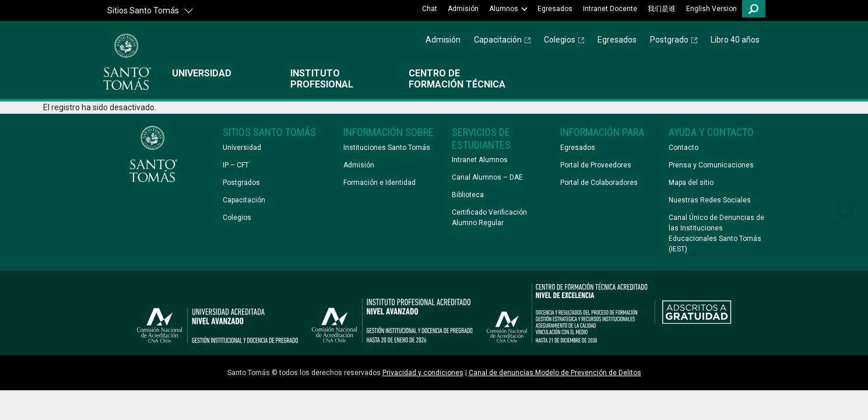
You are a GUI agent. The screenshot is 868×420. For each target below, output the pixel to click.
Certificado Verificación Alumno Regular (489, 218)
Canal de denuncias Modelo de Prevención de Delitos (555, 373)
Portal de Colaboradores (599, 183)
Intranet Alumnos (480, 160)
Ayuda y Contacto (711, 132)
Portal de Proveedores (596, 165)
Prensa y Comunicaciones (711, 165)
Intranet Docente (610, 9)
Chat (430, 9)
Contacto (683, 148)
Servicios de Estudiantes (481, 139)
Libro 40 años (735, 40)
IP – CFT (236, 165)
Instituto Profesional (322, 79)
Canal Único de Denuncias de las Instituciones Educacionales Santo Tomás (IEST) (716, 233)
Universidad (202, 73)
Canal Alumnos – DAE (487, 177)
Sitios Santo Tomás (143, 10)
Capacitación (498, 40)
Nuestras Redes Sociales (710, 200)
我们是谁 (662, 9)
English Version (711, 9)
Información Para (602, 132)
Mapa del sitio (691, 183)
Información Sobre (389, 132)
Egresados (555, 9)
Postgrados (241, 183)
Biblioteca (468, 195)
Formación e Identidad (379, 183)
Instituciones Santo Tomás (387, 148)
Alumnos (504, 9)
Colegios (560, 40)
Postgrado (669, 40)
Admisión (463, 9)
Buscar (754, 9)
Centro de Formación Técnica (457, 79)
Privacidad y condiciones (423, 373)
